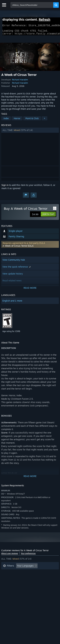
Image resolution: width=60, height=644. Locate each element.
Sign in (5, 187)
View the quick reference (17, 269)
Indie (6, 120)
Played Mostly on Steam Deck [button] (35, 577)
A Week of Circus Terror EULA (18, 248)
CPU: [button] (31, 582)
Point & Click (32, 120)
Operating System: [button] (13, 582)
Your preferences (28, 555)
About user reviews (10, 555)
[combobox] (32, 5)
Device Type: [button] (10, 587)
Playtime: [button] (8, 577)
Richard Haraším (20, 82)
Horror (17, 120)
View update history (13, 276)
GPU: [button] (43, 582)
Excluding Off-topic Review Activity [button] (22, 573)
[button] (30, 132)
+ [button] (44, 120)
